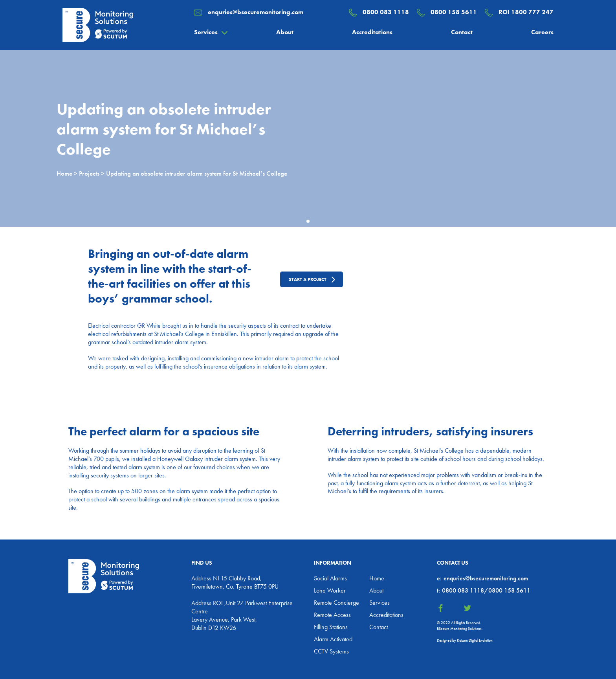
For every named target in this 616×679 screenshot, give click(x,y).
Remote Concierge (336, 603)
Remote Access (332, 615)
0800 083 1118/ (463, 590)
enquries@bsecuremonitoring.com (256, 12)
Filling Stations (331, 627)
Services (206, 32)
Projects (89, 173)
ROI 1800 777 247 (526, 12)
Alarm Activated (333, 639)
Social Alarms (330, 578)
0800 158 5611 (454, 12)
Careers (542, 32)
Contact (462, 32)
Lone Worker (330, 590)
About (285, 32)
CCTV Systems (331, 651)
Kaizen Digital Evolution (475, 640)
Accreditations (372, 32)
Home (64, 173)
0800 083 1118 (386, 12)
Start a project (308, 279)
